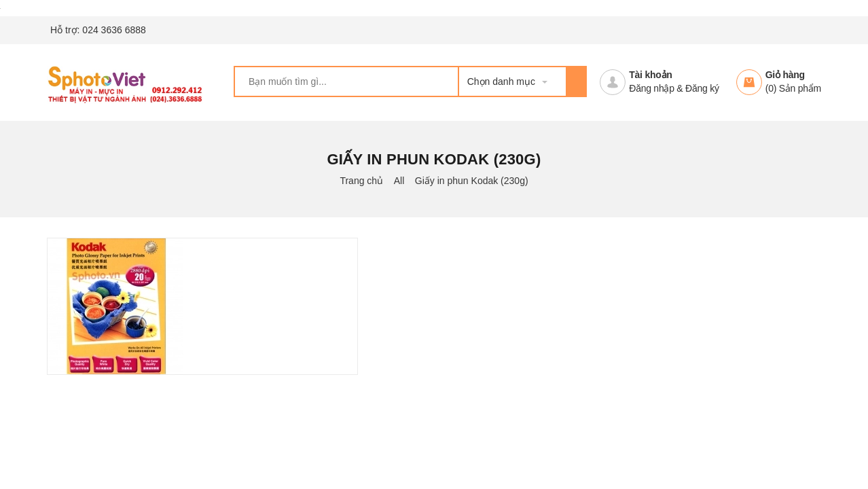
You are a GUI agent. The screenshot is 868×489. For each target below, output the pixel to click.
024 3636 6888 (114, 30)
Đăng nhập (651, 88)
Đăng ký (702, 88)
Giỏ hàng (785, 75)
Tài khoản (650, 75)
